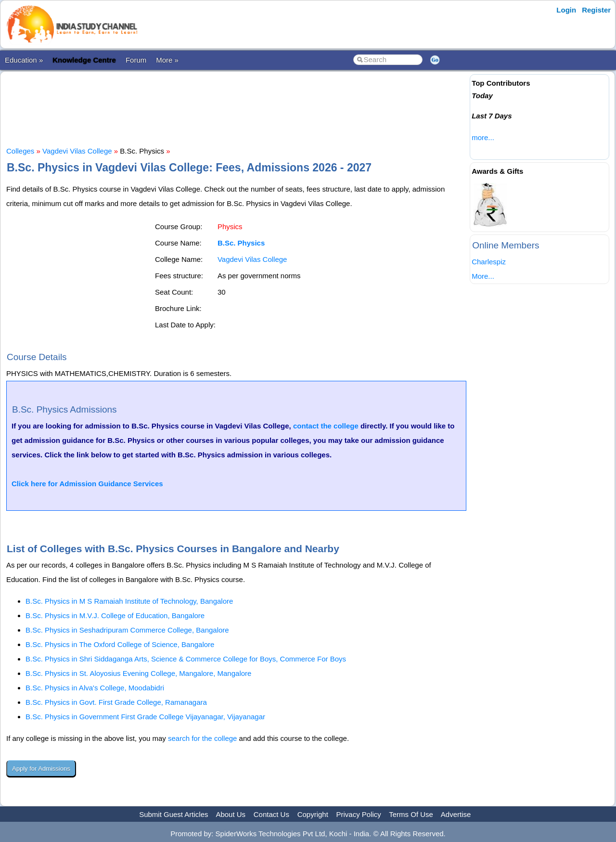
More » (167, 60)
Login (566, 10)
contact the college (326, 426)
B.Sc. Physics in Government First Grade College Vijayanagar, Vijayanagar (145, 717)
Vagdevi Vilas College (77, 151)
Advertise (456, 814)
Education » (24, 60)
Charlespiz (489, 262)
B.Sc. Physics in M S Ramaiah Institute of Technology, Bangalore (129, 601)
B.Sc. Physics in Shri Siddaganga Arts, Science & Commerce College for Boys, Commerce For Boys (186, 659)
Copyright (313, 814)
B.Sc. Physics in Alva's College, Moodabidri (95, 688)
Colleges (20, 151)
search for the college (202, 738)
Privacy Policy (359, 814)
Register (596, 10)
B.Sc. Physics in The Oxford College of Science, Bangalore (120, 644)
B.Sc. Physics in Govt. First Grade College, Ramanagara (116, 702)
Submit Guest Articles (173, 814)
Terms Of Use (411, 814)
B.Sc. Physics (241, 243)
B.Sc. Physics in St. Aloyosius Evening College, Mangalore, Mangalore (138, 673)
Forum (136, 60)
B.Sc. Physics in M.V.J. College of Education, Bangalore (115, 615)
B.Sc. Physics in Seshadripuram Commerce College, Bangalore (127, 630)
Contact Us (271, 814)
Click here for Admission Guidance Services (87, 484)
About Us (231, 814)
